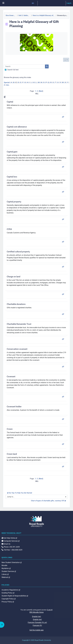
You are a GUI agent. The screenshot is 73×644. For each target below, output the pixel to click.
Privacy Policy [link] (8, 602)
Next (41, 91)
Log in (69, 3)
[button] (34, 3)
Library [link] (5, 574)
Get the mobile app (36, 630)
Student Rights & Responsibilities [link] (15, 596)
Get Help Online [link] (9, 538)
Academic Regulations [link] (11, 590)
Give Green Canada (11, 15)
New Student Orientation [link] (12, 562)
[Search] (24, 66)
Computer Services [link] (11, 541)
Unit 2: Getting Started (24, 15)
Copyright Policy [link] (9, 599)
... (67, 60)
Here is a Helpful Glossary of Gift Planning (44, 15)
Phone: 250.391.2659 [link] (11, 547)
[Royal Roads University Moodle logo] (37, 521)
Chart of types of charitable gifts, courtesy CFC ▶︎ (49, 501)
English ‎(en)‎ (37, 617)
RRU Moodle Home (36, 612)
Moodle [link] (4, 565)
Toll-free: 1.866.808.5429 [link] (12, 550)
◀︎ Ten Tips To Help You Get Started (19, 493)
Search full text (13, 70)
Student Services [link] (9, 571)
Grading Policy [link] (8, 593)
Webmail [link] (6, 577)
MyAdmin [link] (6, 568)
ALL (8, 85)
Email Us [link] (6, 544)
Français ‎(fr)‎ (37, 625)
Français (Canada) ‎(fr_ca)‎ (37, 622)
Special (7, 82)
